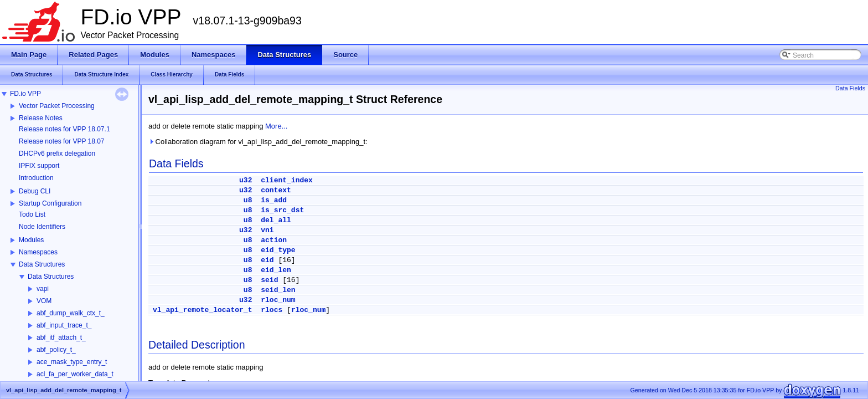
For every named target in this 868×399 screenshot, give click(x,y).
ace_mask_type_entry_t (72, 362)
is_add (274, 200)
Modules (31, 240)
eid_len (276, 270)
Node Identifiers (42, 227)
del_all (276, 220)
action (274, 240)
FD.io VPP (25, 94)
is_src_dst (282, 210)
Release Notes (41, 118)
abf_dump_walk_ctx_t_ (71, 313)
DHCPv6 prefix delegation (57, 154)
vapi (43, 289)
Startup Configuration (50, 203)
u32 (246, 180)
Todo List (32, 214)
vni (267, 230)
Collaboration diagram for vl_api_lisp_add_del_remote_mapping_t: (258, 142)
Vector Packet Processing (57, 106)
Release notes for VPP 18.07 (62, 141)
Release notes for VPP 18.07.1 (64, 129)
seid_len (278, 290)
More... (276, 126)
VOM (44, 301)
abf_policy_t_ (56, 350)
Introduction (36, 178)
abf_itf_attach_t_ (61, 337)
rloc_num (278, 300)
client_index (287, 180)
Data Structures (42, 264)
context (276, 190)
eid (267, 260)
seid (269, 280)
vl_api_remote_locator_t (202, 310)
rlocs (272, 310)
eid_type (278, 250)
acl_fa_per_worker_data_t (75, 374)
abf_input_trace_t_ (64, 325)
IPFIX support (39, 166)
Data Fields (850, 88)
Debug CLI (35, 191)
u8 (248, 200)
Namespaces (38, 252)
